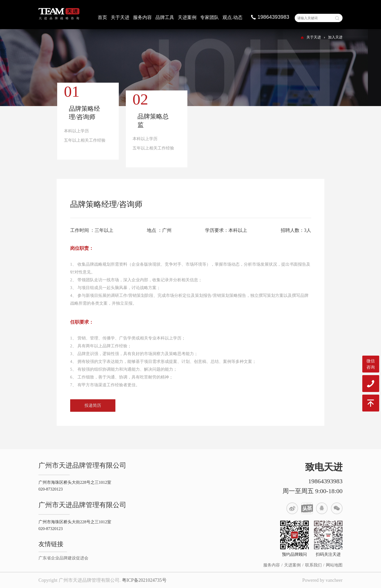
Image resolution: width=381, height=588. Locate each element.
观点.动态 (232, 17)
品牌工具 (165, 17)
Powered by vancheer (322, 580)
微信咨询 (371, 364)
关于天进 (120, 17)
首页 (102, 17)
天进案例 (187, 17)
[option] (88, 124)
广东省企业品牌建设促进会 (63, 558)
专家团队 (209, 17)
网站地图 (334, 565)
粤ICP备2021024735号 (144, 580)
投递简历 (93, 408)
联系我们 (313, 565)
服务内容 (142, 17)
